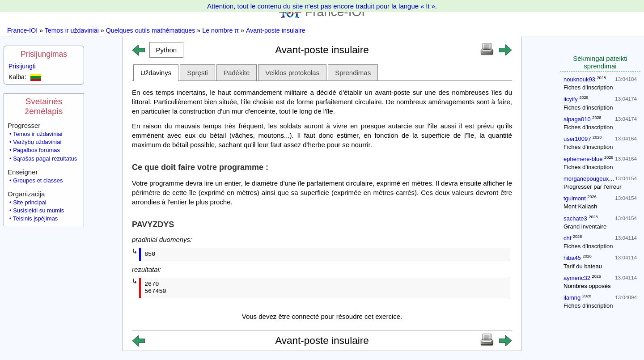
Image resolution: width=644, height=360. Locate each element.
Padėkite (237, 73)
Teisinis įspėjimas (35, 218)
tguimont (575, 198)
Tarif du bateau (583, 266)
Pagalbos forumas (36, 150)
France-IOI (22, 30)
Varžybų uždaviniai (37, 142)
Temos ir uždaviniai (72, 30)
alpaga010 (577, 119)
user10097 (577, 139)
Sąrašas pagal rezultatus (45, 159)
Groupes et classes (38, 180)
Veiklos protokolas (292, 73)
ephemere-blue (583, 159)
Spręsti (197, 73)
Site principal (30, 202)
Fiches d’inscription (588, 87)
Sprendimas (353, 73)
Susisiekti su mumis (38, 210)
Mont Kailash (580, 206)
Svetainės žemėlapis (44, 106)
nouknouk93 (579, 79)
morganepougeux (586, 179)
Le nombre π (220, 30)
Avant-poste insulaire (276, 30)
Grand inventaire (585, 227)
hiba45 (572, 258)
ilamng (572, 298)
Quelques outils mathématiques (151, 30)
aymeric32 (577, 278)
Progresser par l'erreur (593, 187)
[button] (166, 50)
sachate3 (575, 218)
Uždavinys (156, 73)
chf (567, 238)
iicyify (571, 99)
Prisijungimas (44, 54)
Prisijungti (22, 66)
